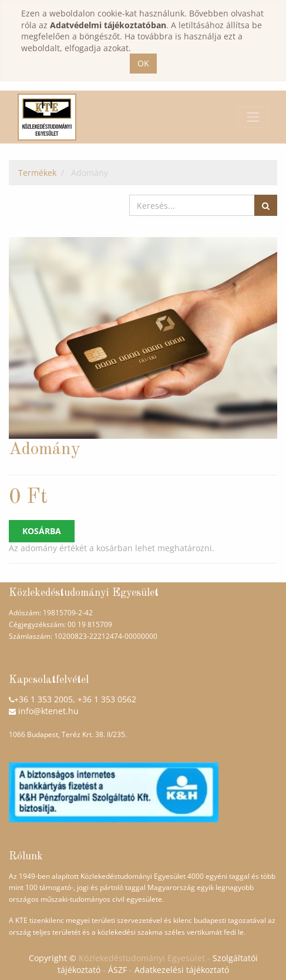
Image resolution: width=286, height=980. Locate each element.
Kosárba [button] (42, 531)
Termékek (37, 173)
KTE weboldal (31, 657)
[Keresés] (266, 205)
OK (143, 63)
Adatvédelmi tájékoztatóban (108, 25)
